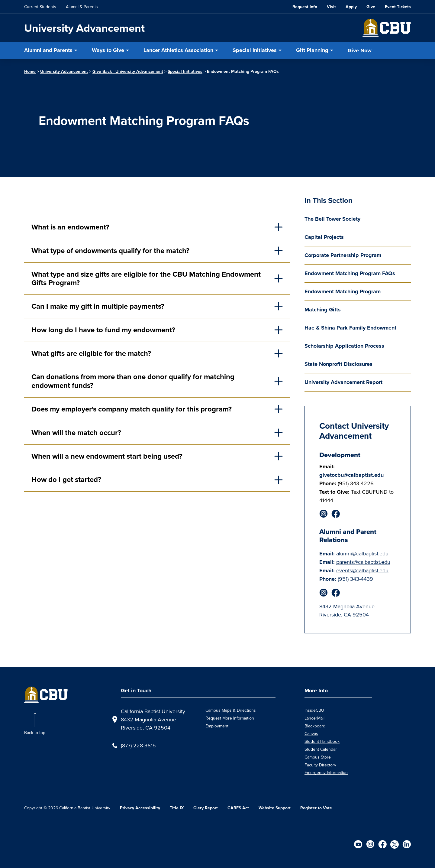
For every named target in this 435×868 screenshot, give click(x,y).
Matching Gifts (323, 310)
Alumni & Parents (82, 7)
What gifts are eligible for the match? (91, 353)
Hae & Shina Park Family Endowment (350, 328)
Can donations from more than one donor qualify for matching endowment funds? (133, 381)
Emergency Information (326, 772)
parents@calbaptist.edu (363, 562)
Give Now (360, 50)
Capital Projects (324, 237)
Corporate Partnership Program (343, 255)
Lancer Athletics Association (178, 50)
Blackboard (315, 726)
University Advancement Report (343, 382)
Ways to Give (108, 50)
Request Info (305, 7)
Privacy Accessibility (140, 808)
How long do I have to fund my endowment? (103, 330)
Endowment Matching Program (343, 291)
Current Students (40, 7)
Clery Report (206, 808)
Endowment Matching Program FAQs (350, 273)
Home (30, 72)
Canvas (311, 733)
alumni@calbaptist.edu (362, 553)
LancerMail (314, 718)
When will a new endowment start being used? (107, 456)
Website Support (275, 808)
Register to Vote (316, 808)
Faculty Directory (320, 765)
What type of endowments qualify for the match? (110, 251)
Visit (331, 7)
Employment (217, 726)
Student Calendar (321, 749)
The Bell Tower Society (332, 219)
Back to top (35, 733)
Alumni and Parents (48, 50)
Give (371, 7)
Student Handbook (322, 741)
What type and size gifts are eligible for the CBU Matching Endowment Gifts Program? (146, 279)
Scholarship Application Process (344, 346)
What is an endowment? (70, 227)
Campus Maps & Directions (231, 710)
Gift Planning (312, 50)
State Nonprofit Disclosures (338, 364)
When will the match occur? (76, 433)
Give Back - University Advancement (128, 72)
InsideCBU (314, 710)
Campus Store (318, 757)
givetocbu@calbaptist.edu (351, 475)
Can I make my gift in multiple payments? (98, 306)
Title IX (177, 808)
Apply (351, 7)
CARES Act (238, 808)
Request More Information (230, 718)
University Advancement (84, 28)
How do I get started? (66, 480)
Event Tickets (398, 7)
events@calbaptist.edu (362, 570)
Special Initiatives (255, 50)
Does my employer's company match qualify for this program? (132, 409)
